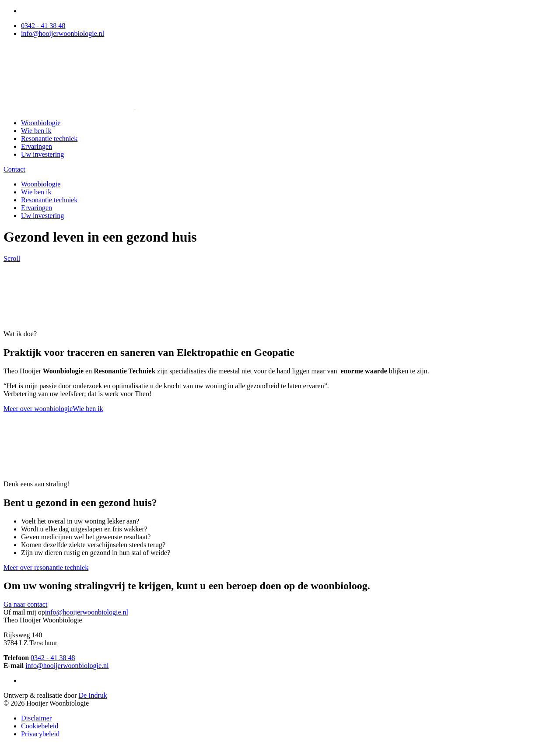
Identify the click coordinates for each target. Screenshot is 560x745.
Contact (14, 169)
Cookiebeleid (40, 726)
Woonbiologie (41, 123)
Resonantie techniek (49, 139)
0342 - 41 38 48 (43, 26)
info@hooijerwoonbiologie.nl (63, 33)
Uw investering (42, 154)
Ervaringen (37, 146)
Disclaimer (36, 718)
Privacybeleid (40, 734)
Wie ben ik (36, 131)
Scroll (12, 258)
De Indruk (93, 695)
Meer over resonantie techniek (46, 568)
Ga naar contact (25, 604)
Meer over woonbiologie (38, 409)
